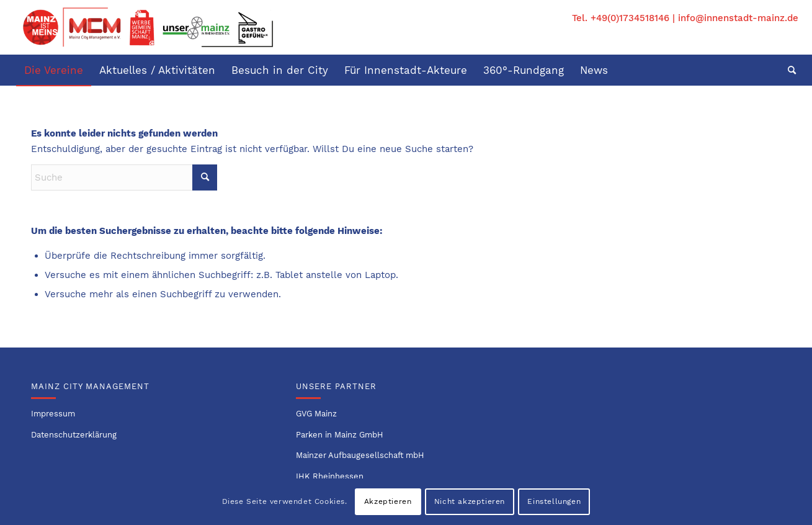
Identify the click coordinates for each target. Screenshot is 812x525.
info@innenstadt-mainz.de (738, 18)
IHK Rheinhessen (330, 476)
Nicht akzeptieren (470, 501)
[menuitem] (54, 70)
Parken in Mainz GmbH (340, 435)
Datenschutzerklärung (74, 435)
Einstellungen (554, 501)
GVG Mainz (316, 414)
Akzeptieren (388, 501)
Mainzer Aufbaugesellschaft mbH (360, 455)
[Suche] (788, 70)
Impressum (53, 414)
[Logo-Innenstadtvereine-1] (148, 27)
